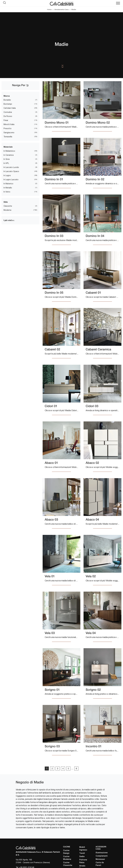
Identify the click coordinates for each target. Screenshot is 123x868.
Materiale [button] (8, 147)
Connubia (8, 112)
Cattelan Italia (10, 108)
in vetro (7, 192)
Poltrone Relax (83, 861)
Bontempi (8, 104)
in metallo (8, 188)
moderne (7, 210)
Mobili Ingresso (83, 849)
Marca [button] (7, 96)
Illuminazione (101, 853)
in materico (8, 184)
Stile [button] (6, 202)
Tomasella (8, 137)
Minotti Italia (9, 124)
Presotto (7, 128)
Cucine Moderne (67, 858)
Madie (74, 9)
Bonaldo (7, 100)
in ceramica (9, 155)
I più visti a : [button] (9, 220)
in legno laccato (11, 180)
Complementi (101, 856)
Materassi (100, 859)
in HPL (6, 163)
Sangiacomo (9, 133)
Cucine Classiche (68, 864)
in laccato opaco (11, 171)
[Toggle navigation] (118, 3)
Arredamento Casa (62, 9)
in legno (7, 175)
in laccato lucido (11, 167)
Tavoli (82, 853)
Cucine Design (66, 852)
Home (49, 9)
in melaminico (9, 151)
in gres (7, 159)
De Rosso (8, 116)
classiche (8, 206)
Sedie (82, 857)
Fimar (6, 120)
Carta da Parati (100, 864)
